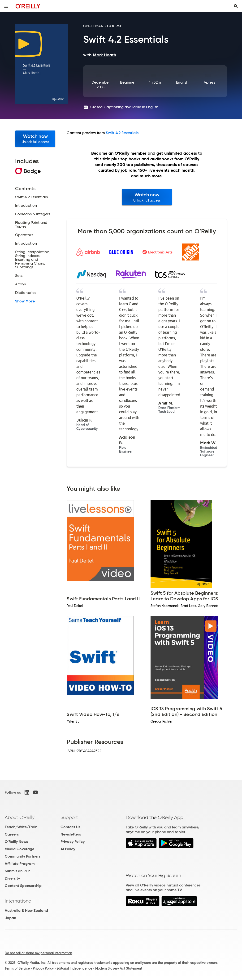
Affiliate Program (20, 864)
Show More (25, 301)
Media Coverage (19, 849)
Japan (10, 918)
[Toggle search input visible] (236, 6)
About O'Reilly (20, 817)
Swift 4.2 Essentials (122, 133)
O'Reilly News (16, 842)
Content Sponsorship (23, 886)
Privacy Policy (73, 842)
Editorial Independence (74, 968)
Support (69, 817)
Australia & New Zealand (26, 910)
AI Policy (68, 849)
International (19, 901)
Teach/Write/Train (21, 827)
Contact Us (70, 827)
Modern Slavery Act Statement (119, 968)
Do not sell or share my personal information (38, 953)
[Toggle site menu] (6, 6)
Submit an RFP (17, 871)
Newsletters (71, 834)
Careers (12, 834)
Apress (209, 82)
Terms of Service (17, 968)
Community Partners (23, 856)
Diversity (12, 878)
